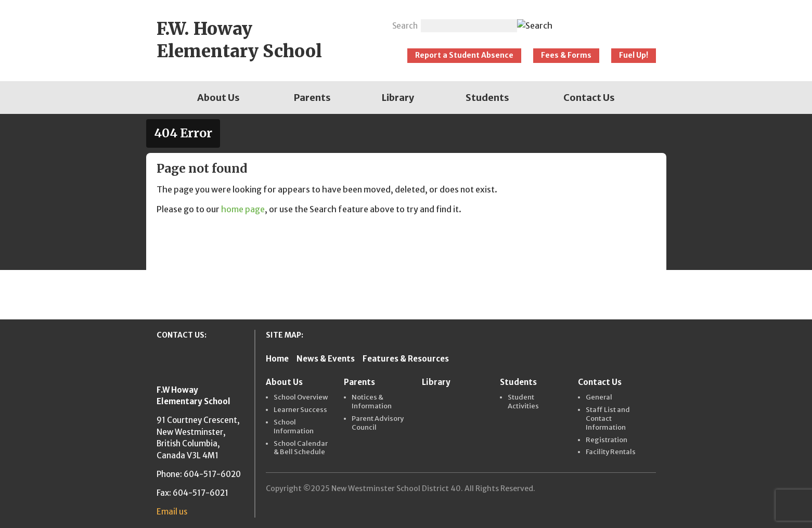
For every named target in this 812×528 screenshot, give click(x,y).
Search (405, 26)
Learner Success (300, 410)
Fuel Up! (634, 55)
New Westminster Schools (609, 22)
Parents (312, 98)
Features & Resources (406, 359)
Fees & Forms (566, 55)
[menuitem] (218, 98)
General (599, 397)
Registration (607, 440)
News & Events (326, 359)
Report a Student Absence (464, 55)
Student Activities (523, 402)
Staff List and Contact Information (608, 419)
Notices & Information (372, 402)
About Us (218, 98)
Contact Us (589, 98)
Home (277, 359)
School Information (294, 427)
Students (487, 98)
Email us (172, 512)
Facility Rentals (611, 452)
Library (398, 98)
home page (243, 209)
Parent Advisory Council (378, 423)
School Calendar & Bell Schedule (301, 448)
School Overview (301, 397)
